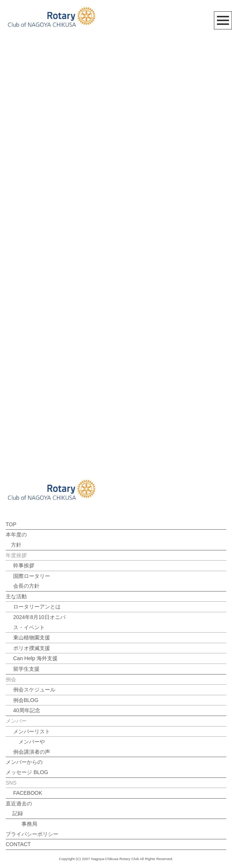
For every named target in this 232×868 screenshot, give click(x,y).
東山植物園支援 (32, 638)
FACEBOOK (28, 793)
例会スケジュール (34, 690)
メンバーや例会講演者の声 (32, 747)
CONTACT (18, 844)
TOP (11, 524)
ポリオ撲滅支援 (32, 648)
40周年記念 (27, 710)
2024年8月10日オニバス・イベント (39, 622)
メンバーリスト (32, 731)
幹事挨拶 (24, 565)
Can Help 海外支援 (35, 658)
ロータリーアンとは (37, 607)
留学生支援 (26, 669)
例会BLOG (26, 700)
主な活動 (16, 596)
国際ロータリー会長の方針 (32, 581)
